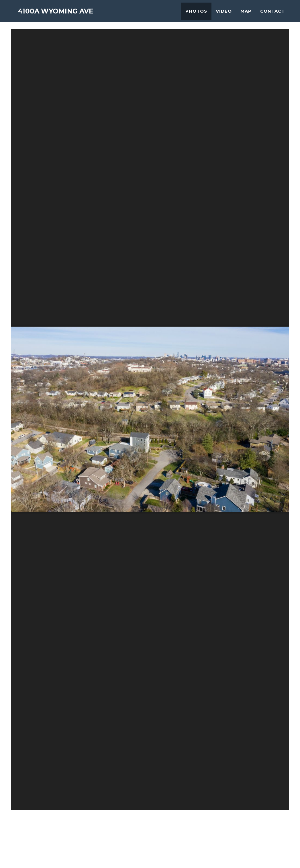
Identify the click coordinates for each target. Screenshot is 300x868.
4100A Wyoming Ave (64, 17)
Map (246, 16)
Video (224, 16)
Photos (196, 16)
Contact (272, 16)
